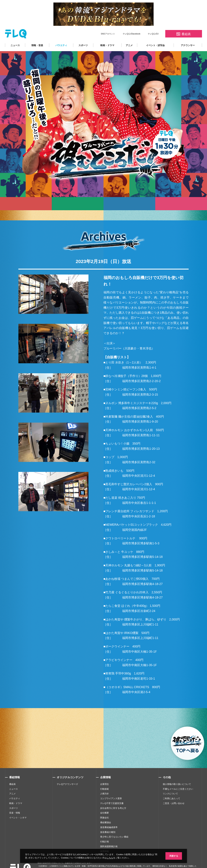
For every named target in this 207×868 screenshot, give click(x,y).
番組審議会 (106, 812)
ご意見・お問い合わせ (174, 793)
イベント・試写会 (155, 35)
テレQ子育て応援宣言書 (112, 793)
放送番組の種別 (108, 822)
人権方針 (105, 784)
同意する (174, 856)
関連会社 (105, 808)
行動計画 (105, 832)
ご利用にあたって (171, 788)
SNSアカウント (108, 24)
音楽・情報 (15, 803)
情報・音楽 (37, 35)
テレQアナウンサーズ (67, 774)
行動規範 (105, 779)
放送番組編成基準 (109, 817)
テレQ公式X (153, 24)
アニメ (129, 35)
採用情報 (105, 841)
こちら (110, 858)
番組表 (12, 774)
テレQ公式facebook (132, 24)
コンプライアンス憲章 (111, 788)
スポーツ (83, 35)
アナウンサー (188, 35)
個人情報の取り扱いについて (177, 774)
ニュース (15, 35)
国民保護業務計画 (109, 836)
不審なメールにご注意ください (178, 779)
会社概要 (105, 803)
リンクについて (170, 784)
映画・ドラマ (107, 35)
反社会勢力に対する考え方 (113, 798)
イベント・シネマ (18, 808)
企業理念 (105, 774)
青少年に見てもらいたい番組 (114, 827)
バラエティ (61, 35)
